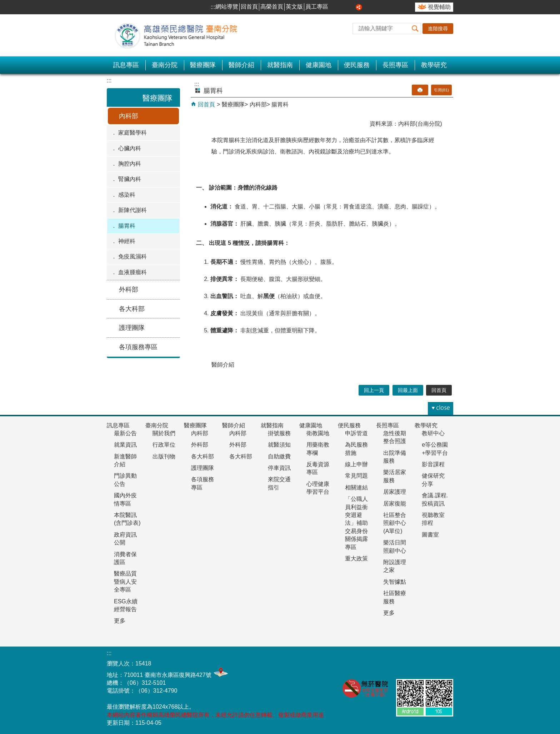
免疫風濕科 (132, 257)
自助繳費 (279, 456)
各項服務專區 (138, 347)
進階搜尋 (438, 29)
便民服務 (357, 65)
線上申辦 (356, 464)
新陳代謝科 (132, 210)
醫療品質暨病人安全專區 (125, 582)
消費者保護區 (125, 558)
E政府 (444, 662)
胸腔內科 (130, 164)
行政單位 (164, 445)
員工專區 (317, 7)
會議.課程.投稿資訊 (435, 499)
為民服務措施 (356, 449)
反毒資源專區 (318, 468)
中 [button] (343, 7)
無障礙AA (408, 663)
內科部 (129, 116)
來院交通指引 (279, 483)
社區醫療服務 (395, 597)
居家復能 (395, 504)
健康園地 (319, 65)
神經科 (127, 241)
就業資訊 (125, 445)
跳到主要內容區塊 (4, 4)
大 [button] (351, 7)
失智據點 (395, 582)
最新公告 (125, 433)
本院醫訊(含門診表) (127, 519)
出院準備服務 (395, 457)
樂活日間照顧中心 (395, 546)
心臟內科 (130, 148)
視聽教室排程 (433, 519)
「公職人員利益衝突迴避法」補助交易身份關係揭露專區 (356, 523)
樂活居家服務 (395, 476)
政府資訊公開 (125, 539)
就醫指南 (280, 65)
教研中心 (433, 433)
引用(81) (441, 90)
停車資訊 (279, 468)
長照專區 (395, 65)
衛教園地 (318, 433)
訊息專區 (126, 65)
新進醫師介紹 (125, 460)
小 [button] (335, 7)
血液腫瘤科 (132, 272)
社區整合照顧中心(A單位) (395, 523)
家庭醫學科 (132, 133)
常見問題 (356, 476)
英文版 (294, 7)
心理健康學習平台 (318, 488)
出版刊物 (164, 456)
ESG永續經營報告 (126, 605)
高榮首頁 (272, 7)
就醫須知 (279, 445)
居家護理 (395, 492)
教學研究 (434, 65)
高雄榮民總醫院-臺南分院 (180, 35)
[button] (415, 29)
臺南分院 (165, 65)
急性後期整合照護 (395, 437)
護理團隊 (132, 328)
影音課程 (433, 464)
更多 (120, 621)
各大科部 (132, 309)
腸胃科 (127, 226)
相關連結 (356, 487)
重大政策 (356, 559)
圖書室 (430, 535)
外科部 (129, 290)
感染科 (127, 195)
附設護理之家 (395, 566)
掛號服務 (279, 433)
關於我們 (164, 433)
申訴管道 (356, 433)
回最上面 (408, 390)
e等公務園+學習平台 (435, 449)
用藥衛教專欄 (318, 449)
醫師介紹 (241, 65)
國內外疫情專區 (125, 499)
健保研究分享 (433, 480)
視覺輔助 (439, 7)
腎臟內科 (130, 179)
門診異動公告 (125, 480)
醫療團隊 (203, 65)
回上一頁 (374, 390)
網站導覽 (227, 7)
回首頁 (249, 7)
